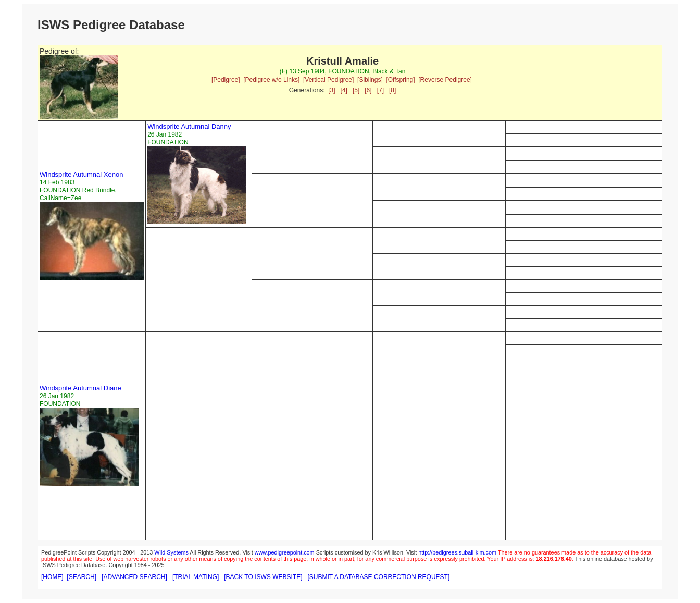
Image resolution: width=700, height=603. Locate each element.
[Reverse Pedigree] (445, 80)
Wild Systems (171, 552)
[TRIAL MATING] (196, 577)
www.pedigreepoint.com (285, 552)
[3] (332, 90)
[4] (344, 90)
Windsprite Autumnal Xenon (81, 174)
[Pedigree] (226, 80)
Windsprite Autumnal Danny (189, 126)
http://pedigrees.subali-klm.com (457, 552)
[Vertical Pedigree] (328, 80)
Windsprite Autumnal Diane (80, 388)
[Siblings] (370, 80)
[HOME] (52, 577)
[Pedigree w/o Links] (271, 80)
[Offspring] (400, 80)
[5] (356, 90)
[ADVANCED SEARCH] (134, 577)
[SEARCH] (82, 577)
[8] (392, 90)
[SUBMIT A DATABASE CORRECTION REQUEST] (379, 577)
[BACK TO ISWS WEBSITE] (263, 577)
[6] (368, 90)
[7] (380, 90)
